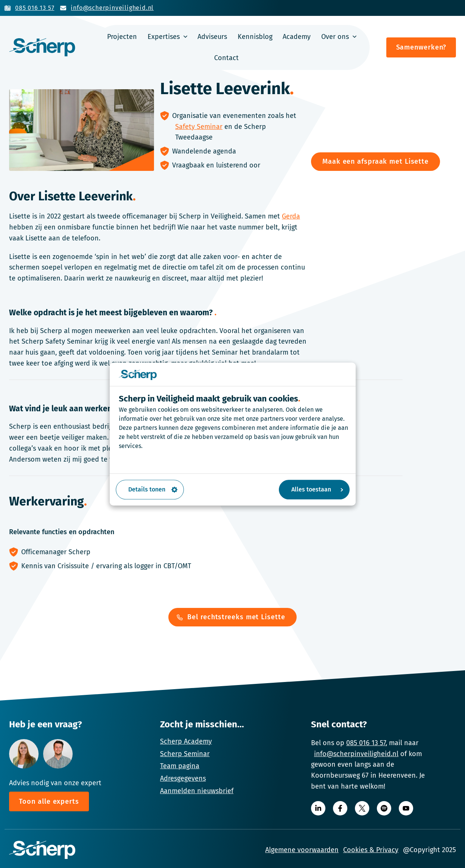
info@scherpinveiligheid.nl (356, 754)
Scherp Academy (186, 741)
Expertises (164, 37)
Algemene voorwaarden (302, 850)
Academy (297, 37)
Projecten (122, 37)
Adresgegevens (183, 778)
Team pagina (180, 766)
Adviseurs (212, 37)
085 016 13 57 (366, 743)
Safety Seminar (199, 127)
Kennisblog (255, 37)
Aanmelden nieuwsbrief (197, 791)
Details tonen (153, 489)
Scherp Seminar (185, 754)
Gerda (291, 216)
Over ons (335, 37)
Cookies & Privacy (371, 850)
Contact (226, 58)
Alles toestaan (317, 489)
